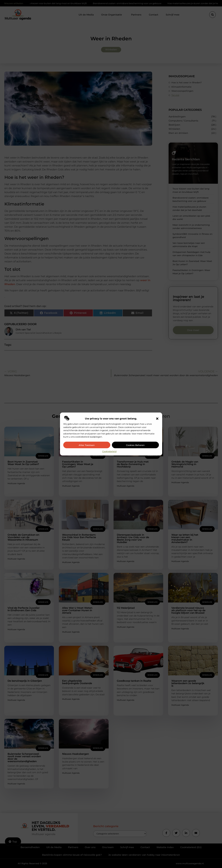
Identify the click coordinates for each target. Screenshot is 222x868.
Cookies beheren (135, 445)
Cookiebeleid (109, 451)
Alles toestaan (87, 445)
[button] (157, 419)
